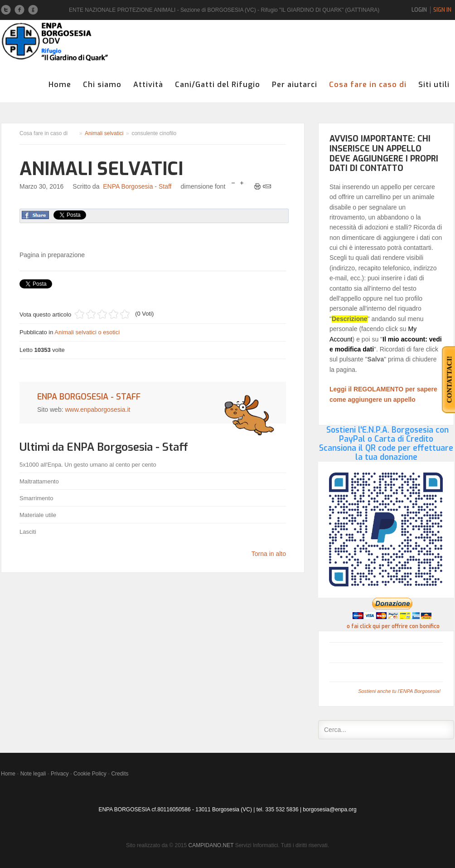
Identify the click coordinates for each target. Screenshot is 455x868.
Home (60, 85)
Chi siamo (102, 85)
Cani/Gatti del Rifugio (218, 85)
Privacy (60, 774)
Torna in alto (269, 554)
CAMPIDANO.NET (211, 845)
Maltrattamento (39, 481)
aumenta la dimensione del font (242, 183)
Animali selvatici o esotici (87, 332)
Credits (120, 774)
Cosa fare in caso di (368, 85)
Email (267, 186)
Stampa (258, 186)
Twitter (6, 10)
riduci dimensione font (233, 183)
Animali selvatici (104, 133)
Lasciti (28, 532)
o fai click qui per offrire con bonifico (393, 626)
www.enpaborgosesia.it (97, 410)
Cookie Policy (90, 774)
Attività (148, 85)
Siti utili (434, 85)
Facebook (19, 10)
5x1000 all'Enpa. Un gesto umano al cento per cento (88, 465)
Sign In (442, 10)
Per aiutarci (295, 85)
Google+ (33, 10)
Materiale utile (38, 515)
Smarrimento (36, 498)
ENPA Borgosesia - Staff (137, 186)
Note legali (33, 774)
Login (419, 10)
